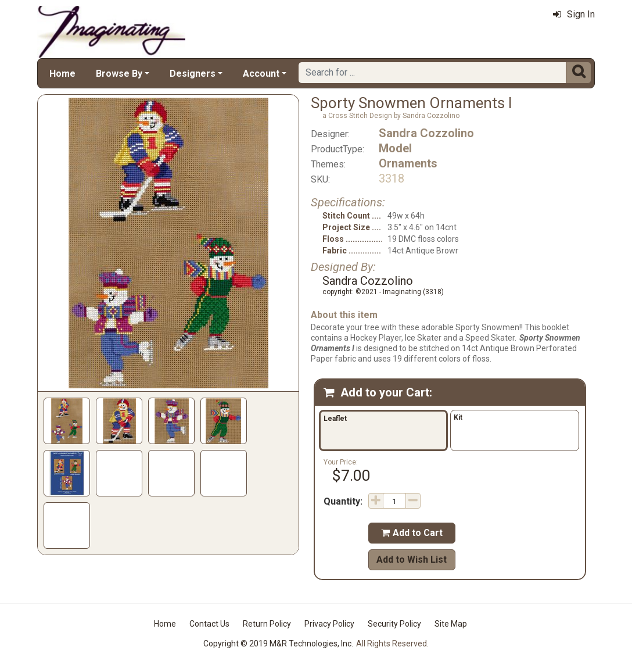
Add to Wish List (412, 560)
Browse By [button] (119, 74)
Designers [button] (193, 74)
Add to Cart (412, 533)
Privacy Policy (329, 624)
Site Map (451, 624)
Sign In (574, 14)
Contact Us (209, 624)
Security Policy (394, 624)
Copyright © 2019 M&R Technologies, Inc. (278, 644)
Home (62, 74)
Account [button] (261, 74)
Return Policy (267, 624)
